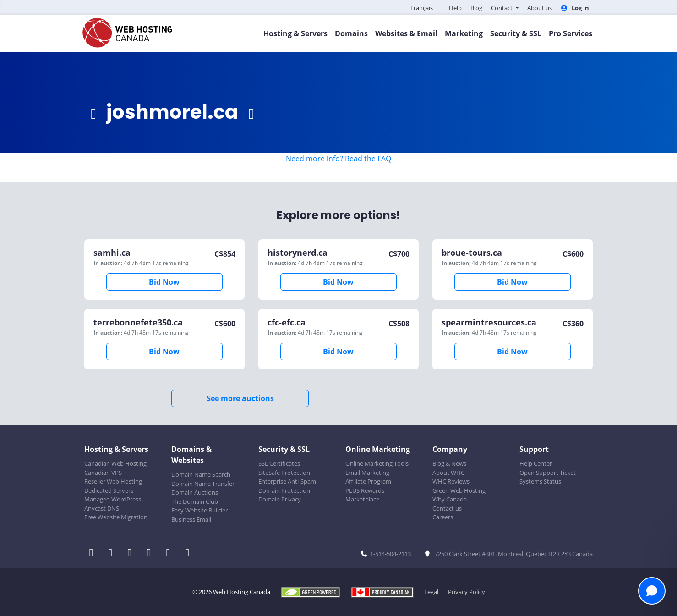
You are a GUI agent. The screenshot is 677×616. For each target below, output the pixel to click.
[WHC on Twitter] (113, 554)
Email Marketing (367, 473)
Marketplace (362, 499)
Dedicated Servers (109, 490)
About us (540, 8)
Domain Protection (284, 490)
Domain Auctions (195, 492)
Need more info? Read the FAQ (338, 159)
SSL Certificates (279, 463)
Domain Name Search (201, 474)
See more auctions (240, 398)
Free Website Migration (116, 517)
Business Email (191, 519)
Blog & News (449, 463)
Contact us (447, 508)
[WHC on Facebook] (94, 554)
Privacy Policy (467, 592)
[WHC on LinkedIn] (132, 554)
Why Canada (450, 499)
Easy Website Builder (199, 510)
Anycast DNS (102, 508)
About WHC (448, 473)
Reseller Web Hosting (113, 481)
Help (455, 8)
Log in (575, 8)
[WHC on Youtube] (171, 554)
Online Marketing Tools (377, 463)
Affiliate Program (368, 481)
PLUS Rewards (365, 490)
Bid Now (164, 282)
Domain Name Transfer (203, 484)
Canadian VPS (103, 473)
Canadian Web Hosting (115, 463)
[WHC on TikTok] (189, 554)
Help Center (536, 463)
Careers (443, 517)
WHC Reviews (451, 481)
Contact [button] (502, 8)
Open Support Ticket (548, 473)
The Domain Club (195, 501)
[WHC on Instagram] (152, 554)
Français (422, 8)
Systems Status (540, 481)
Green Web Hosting (459, 490)
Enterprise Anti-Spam (287, 481)
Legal (431, 592)
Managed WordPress (113, 499)
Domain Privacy (280, 499)
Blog (476, 8)
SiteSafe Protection (284, 473)
